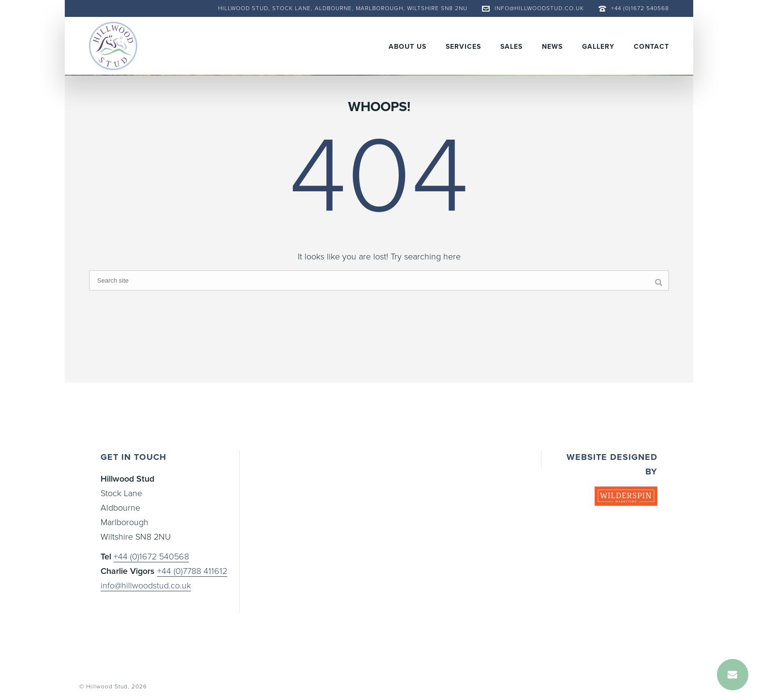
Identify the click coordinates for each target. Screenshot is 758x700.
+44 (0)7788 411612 (192, 571)
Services (463, 47)
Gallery (598, 47)
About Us (408, 47)
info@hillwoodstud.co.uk (539, 8)
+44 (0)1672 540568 (640, 8)
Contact (651, 47)
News (552, 47)
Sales (511, 47)
